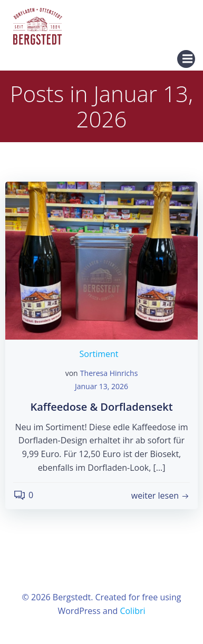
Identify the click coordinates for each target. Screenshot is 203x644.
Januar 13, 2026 (101, 386)
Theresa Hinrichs (109, 373)
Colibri (132, 611)
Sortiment (99, 354)
